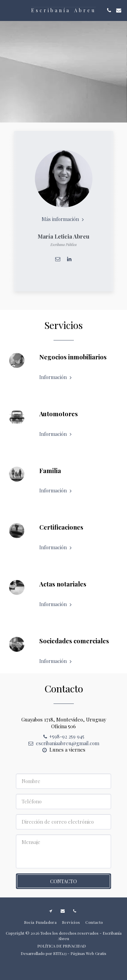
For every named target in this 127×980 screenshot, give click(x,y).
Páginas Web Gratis (88, 953)
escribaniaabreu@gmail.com (63, 746)
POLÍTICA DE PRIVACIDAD (62, 946)
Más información (63, 219)
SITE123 (60, 953)
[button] (7, 10)
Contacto (63, 885)
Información (56, 381)
